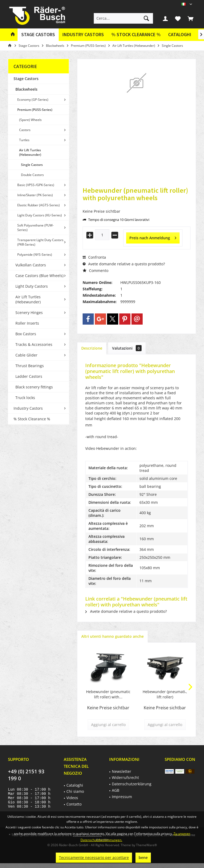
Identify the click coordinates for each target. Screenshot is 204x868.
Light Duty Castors (32, 286)
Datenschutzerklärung (132, 784)
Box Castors (26, 334)
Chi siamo (75, 791)
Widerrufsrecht (125, 777)
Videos (72, 798)
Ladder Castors (29, 376)
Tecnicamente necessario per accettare (94, 857)
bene (143, 857)
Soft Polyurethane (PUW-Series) (35, 228)
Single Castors (32, 165)
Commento (95, 271)
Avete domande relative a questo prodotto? (124, 264)
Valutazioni (127, 348)
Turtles (24, 140)
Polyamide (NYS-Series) (35, 255)
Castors (25, 130)
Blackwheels (26, 89)
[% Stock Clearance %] (136, 35)
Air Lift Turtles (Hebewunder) (30, 152)
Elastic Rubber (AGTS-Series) (39, 205)
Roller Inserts (27, 323)
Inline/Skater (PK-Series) (35, 195)
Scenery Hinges (29, 313)
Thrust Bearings (30, 366)
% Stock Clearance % (32, 419)
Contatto (74, 804)
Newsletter (122, 771)
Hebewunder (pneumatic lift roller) (165, 694)
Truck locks (25, 398)
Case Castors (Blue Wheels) (39, 276)
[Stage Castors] (38, 35)
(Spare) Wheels (30, 120)
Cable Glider (26, 355)
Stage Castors (26, 79)
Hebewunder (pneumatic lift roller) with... (108, 694)
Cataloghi (180, 34)
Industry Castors (28, 408)
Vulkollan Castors (31, 265)
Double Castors (32, 175)
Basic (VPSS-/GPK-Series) (36, 185)
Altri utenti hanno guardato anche (112, 636)
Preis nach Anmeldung (153, 237)
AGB (116, 790)
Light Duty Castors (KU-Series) (40, 215)
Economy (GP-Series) (33, 100)
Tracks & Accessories (34, 344)
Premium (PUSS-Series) (35, 110)
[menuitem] (190, 18)
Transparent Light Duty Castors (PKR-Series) (40, 242)
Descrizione (92, 348)
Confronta (94, 257)
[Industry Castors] (83, 35)
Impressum (122, 797)
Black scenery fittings (34, 387)
